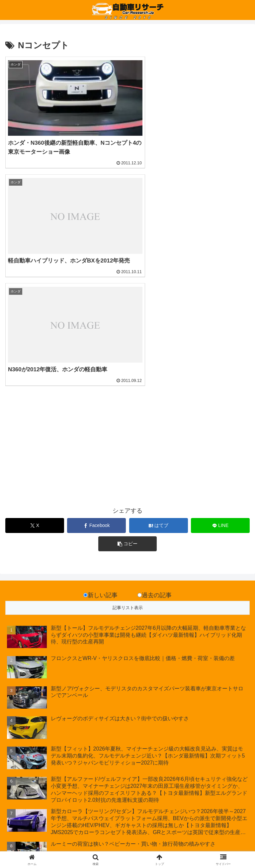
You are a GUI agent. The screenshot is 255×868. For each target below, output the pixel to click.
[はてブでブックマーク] (159, 394)
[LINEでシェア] (220, 394)
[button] (128, 413)
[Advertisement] (66, 319)
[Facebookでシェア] (96, 394)
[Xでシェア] (35, 394)
